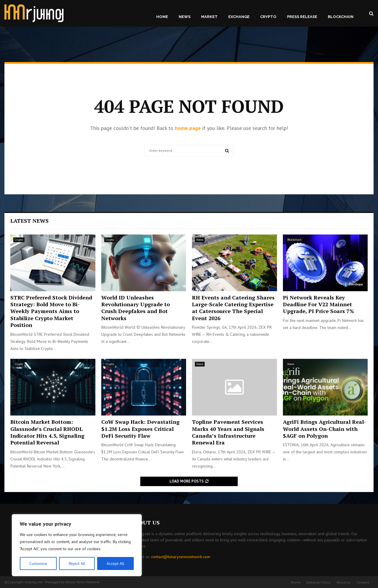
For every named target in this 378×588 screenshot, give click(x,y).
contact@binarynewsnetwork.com (181, 557)
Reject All (77, 563)
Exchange (239, 17)
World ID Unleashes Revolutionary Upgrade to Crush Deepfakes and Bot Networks (136, 308)
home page (188, 128)
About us (343, 582)
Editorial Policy (318, 582)
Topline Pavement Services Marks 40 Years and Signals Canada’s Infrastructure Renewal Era (228, 432)
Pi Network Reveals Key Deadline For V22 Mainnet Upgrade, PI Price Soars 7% (318, 304)
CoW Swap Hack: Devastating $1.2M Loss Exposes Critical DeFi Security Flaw (140, 429)
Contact (363, 582)
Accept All (115, 563)
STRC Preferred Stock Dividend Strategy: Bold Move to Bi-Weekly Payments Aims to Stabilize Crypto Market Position (51, 311)
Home (162, 17)
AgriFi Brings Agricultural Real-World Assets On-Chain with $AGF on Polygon (324, 429)
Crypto (268, 17)
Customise (38, 563)
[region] (77, 545)
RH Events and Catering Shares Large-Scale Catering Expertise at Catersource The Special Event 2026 (233, 308)
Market (209, 17)
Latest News (30, 221)
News (185, 17)
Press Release (302, 17)
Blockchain (341, 17)
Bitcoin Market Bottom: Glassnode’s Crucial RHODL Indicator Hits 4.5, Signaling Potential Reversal (47, 432)
